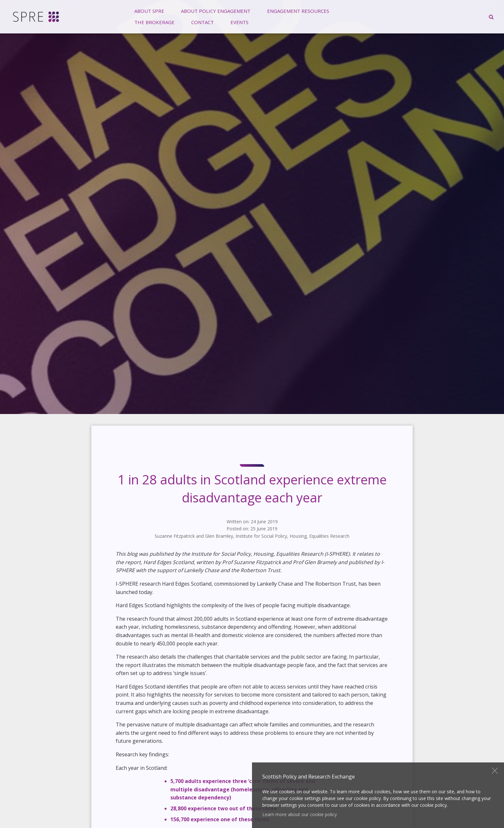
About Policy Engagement (216, 11)
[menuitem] (149, 11)
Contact (203, 22)
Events (239, 22)
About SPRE (149, 11)
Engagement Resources (298, 11)
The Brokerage (154, 22)
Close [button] (495, 770)
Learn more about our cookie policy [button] (300, 814)
